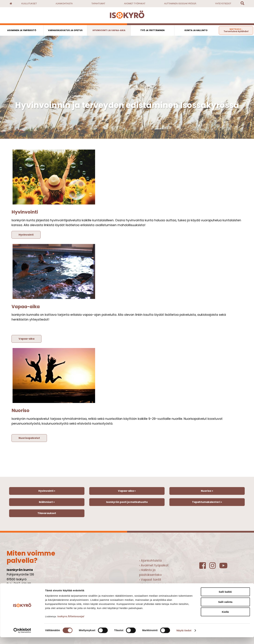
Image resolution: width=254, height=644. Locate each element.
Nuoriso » (207, 491)
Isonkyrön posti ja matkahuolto (127, 502)
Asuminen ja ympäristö (22, 30)
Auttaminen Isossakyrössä (180, 4)
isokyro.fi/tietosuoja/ (71, 623)
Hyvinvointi (26, 235)
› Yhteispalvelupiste (153, 584)
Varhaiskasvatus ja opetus (65, 30)
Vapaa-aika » (127, 491)
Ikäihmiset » (47, 502)
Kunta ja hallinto (196, 30)
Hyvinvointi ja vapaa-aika (109, 30)
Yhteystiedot (223, 4)
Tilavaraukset (47, 513)
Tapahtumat (98, 4)
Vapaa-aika (26, 339)
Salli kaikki (225, 599)
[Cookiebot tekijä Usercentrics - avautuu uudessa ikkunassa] (22, 637)
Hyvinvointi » (47, 491)
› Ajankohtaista (150, 561)
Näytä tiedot (184, 637)
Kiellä (225, 619)
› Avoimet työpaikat (154, 565)
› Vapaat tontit (150, 580)
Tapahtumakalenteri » (207, 502)
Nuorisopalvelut (29, 438)
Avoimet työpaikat (135, 4)
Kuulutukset (29, 4)
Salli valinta (225, 609)
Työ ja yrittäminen (152, 30)
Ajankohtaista (64, 4)
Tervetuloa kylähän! (236, 30)
